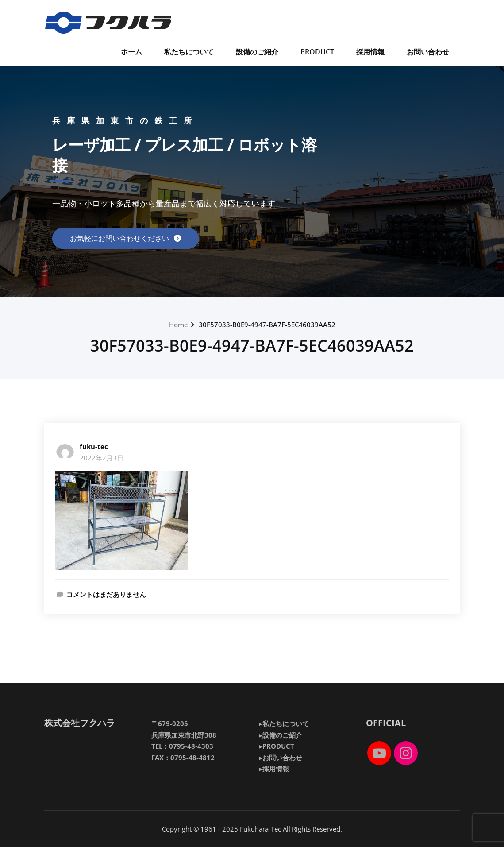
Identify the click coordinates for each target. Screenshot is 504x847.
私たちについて (189, 52)
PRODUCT (317, 52)
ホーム (131, 52)
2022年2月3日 (102, 458)
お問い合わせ (428, 52)
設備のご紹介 (257, 52)
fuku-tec (94, 446)
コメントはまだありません (106, 594)
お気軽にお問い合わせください (120, 238)
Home (179, 325)
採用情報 (370, 52)
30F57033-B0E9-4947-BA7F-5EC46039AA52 (267, 325)
